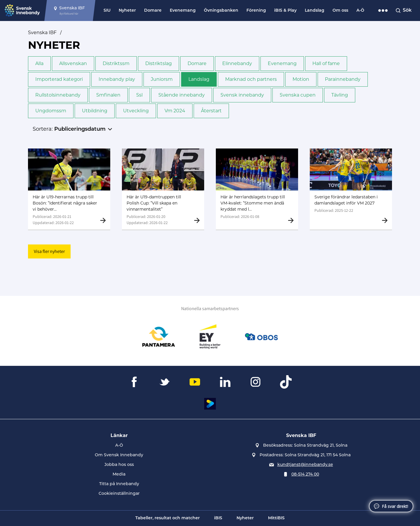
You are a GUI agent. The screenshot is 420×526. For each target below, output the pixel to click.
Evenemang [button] (282, 63)
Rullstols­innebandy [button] (58, 95)
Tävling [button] (340, 95)
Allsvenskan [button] (73, 63)
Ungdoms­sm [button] (51, 111)
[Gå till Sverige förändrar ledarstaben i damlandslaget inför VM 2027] (351, 189)
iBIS (218, 518)
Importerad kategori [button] (59, 79)
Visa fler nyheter (49, 251)
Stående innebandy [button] (182, 95)
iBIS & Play (285, 11)
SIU (107, 11)
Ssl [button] (139, 95)
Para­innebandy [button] (343, 79)
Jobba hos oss (119, 465)
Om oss (340, 11)
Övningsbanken (221, 11)
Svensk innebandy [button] (242, 95)
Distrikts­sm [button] (116, 63)
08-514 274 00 (305, 475)
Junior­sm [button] (162, 79)
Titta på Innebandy (119, 484)
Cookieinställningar (119, 494)
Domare (153, 11)
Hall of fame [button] (326, 63)
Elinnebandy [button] (237, 63)
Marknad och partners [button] (251, 79)
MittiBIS (276, 518)
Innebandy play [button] (117, 79)
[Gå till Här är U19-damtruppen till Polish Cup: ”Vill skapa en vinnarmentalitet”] (163, 189)
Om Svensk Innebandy (119, 455)
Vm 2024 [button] (175, 111)
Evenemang (183, 11)
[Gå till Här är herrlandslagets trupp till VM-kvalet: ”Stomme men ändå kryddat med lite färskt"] (257, 189)
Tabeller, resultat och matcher (168, 518)
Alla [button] (39, 63)
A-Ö (360, 11)
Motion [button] (301, 79)
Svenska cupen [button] (298, 95)
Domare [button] (197, 63)
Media (119, 475)
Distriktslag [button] (159, 63)
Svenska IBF (42, 33)
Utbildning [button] (95, 111)
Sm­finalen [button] (108, 95)
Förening (256, 11)
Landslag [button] (199, 79)
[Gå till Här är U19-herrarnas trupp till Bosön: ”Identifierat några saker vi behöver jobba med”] (69, 189)
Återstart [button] (211, 111)
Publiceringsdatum (80, 129)
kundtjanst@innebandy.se (305, 465)
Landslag (315, 11)
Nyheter (127, 11)
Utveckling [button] (136, 111)
